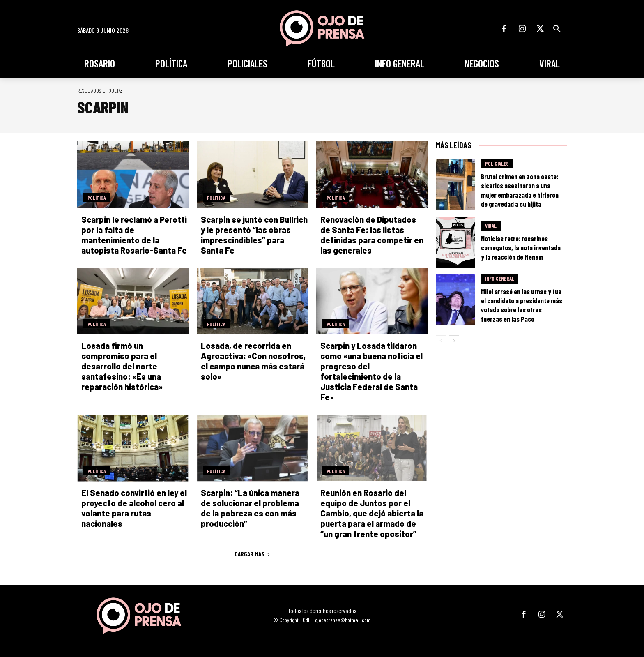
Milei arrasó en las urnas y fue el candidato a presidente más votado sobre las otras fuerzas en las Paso (522, 305)
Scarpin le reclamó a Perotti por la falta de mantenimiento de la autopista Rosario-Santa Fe (134, 235)
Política (97, 198)
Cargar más (252, 554)
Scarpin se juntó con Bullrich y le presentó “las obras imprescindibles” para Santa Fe (254, 235)
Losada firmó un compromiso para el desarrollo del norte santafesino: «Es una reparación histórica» (122, 366)
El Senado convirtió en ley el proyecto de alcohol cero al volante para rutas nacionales (134, 508)
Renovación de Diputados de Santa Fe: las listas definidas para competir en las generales (372, 235)
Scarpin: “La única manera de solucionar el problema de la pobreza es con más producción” (250, 508)
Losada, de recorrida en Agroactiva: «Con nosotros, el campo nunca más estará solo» (253, 361)
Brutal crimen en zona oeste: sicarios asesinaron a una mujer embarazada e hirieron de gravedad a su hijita (520, 190)
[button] (557, 29)
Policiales (497, 164)
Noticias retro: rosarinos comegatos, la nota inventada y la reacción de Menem (521, 247)
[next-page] (454, 341)
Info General (500, 279)
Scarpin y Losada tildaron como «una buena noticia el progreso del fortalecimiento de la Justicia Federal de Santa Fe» (371, 371)
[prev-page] (441, 341)
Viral (491, 226)
